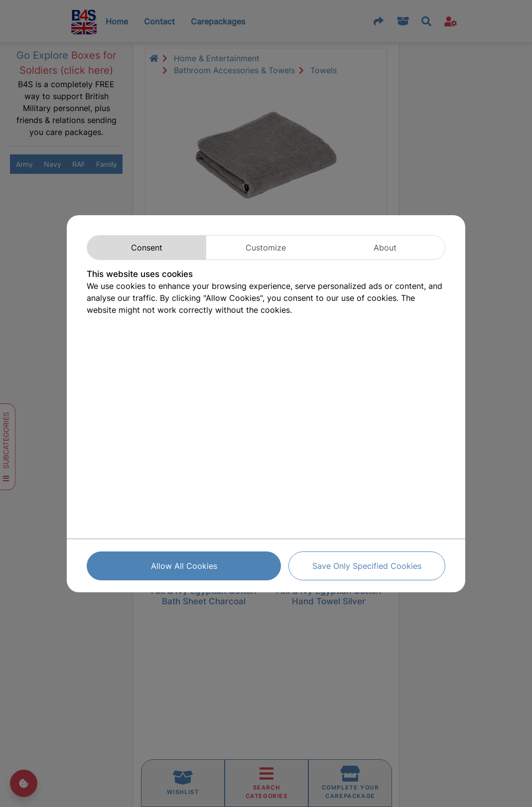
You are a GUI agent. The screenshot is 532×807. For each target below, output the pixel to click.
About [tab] (385, 248)
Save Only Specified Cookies (367, 566)
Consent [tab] (147, 248)
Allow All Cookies (184, 566)
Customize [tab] (266, 248)
